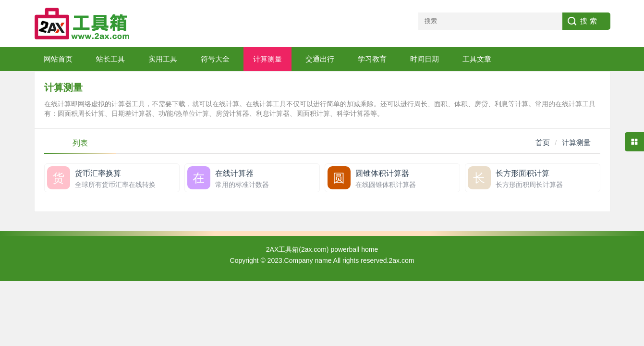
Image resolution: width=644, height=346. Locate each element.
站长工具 (110, 59)
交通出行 (320, 59)
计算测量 (267, 59)
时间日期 (425, 59)
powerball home (354, 249)
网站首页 (58, 59)
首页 (543, 142)
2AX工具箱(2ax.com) (298, 249)
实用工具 (163, 59)
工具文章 (477, 59)
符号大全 (215, 59)
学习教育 (372, 59)
